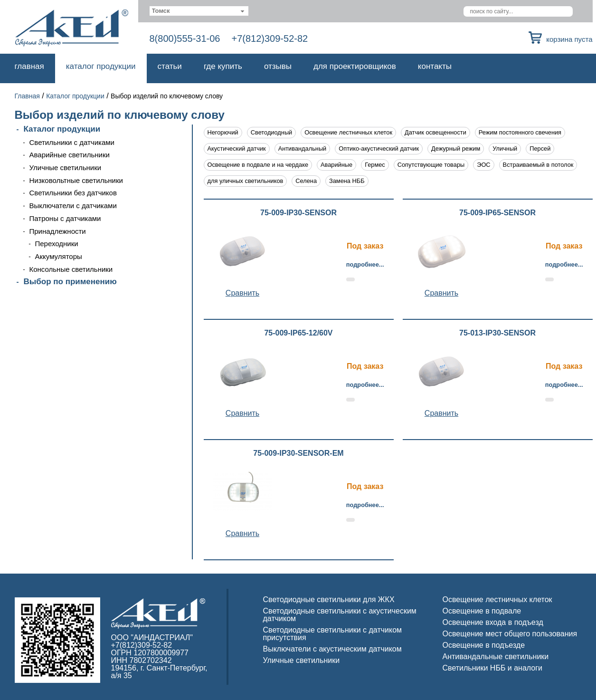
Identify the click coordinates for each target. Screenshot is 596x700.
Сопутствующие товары (431, 165)
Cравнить (242, 293)
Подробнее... (365, 264)
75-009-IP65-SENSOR (497, 213)
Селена (306, 181)
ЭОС (483, 165)
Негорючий (223, 132)
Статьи (170, 66)
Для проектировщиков (355, 66)
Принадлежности (58, 231)
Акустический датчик (237, 149)
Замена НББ (347, 181)
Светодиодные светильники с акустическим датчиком (340, 615)
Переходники (57, 244)
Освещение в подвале (482, 611)
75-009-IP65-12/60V (298, 333)
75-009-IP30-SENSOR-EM (298, 453)
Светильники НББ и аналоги (493, 668)
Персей (540, 149)
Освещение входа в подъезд (493, 622)
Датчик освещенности (435, 132)
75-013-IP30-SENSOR (497, 333)
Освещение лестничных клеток (348, 132)
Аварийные (336, 165)
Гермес (375, 165)
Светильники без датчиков (73, 193)
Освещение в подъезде (484, 645)
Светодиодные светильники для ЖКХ (329, 599)
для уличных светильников (246, 181)
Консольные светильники (71, 269)
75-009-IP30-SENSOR (298, 213)
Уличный (505, 149)
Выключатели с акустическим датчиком (332, 649)
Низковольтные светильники (76, 180)
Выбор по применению (70, 282)
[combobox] (199, 11)
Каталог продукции (101, 66)
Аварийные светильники (70, 155)
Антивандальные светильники (496, 657)
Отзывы (278, 66)
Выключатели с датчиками (73, 206)
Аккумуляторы (59, 256)
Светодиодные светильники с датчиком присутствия (333, 634)
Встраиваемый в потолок (538, 165)
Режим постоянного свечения (520, 132)
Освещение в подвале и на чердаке (258, 165)
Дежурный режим (456, 149)
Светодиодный (271, 132)
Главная (29, 66)
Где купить (223, 66)
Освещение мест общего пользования (510, 634)
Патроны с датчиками (65, 218)
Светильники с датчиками (72, 142)
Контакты (435, 66)
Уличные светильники (66, 168)
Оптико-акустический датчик (379, 149)
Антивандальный (303, 149)
